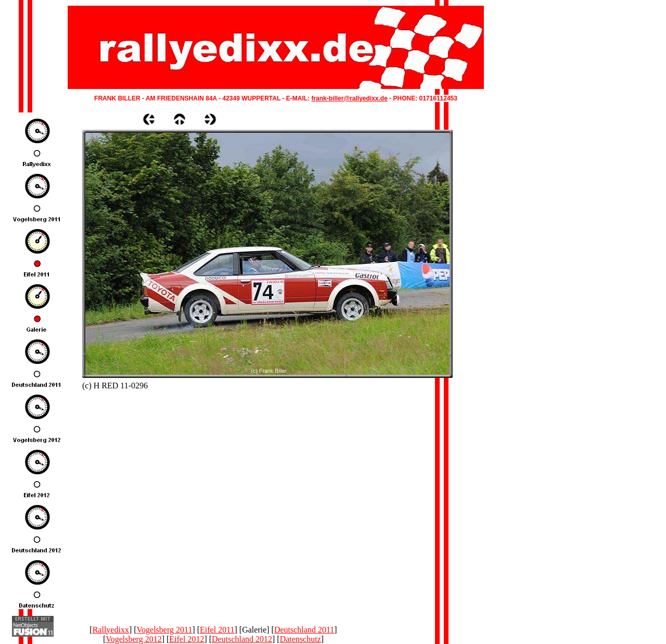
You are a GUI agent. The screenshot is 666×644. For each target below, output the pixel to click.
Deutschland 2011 (304, 630)
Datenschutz (300, 639)
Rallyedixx (111, 630)
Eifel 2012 (187, 639)
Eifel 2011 (217, 630)
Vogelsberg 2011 (165, 630)
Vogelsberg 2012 (133, 639)
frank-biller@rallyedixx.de (349, 98)
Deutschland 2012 (242, 639)
